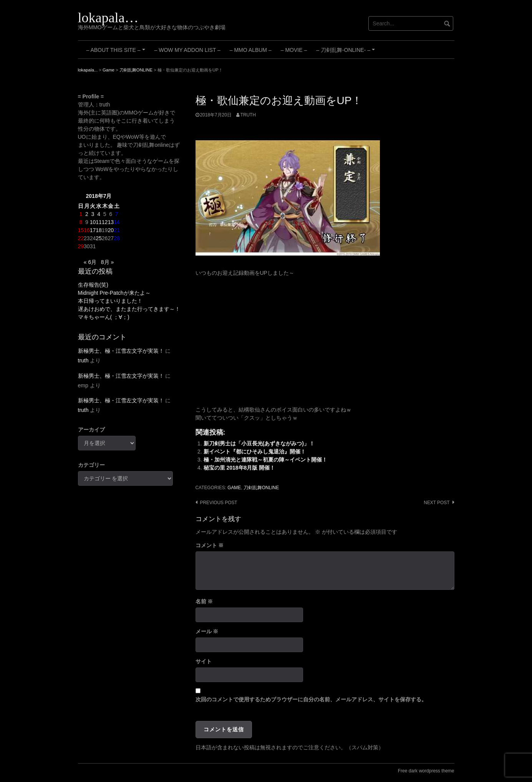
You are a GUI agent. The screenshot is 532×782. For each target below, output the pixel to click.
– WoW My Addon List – (187, 50)
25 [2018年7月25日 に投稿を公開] (99, 238)
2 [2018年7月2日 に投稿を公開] (87, 214)
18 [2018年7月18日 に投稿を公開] (99, 230)
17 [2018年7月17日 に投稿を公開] (93, 230)
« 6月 (90, 262)
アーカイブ (91, 430)
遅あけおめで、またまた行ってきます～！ (129, 309)
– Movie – (294, 50)
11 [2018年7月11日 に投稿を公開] (99, 222)
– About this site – (117, 53)
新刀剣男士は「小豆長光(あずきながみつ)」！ (259, 443)
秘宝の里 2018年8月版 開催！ (239, 468)
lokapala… (108, 18)
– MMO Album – (251, 50)
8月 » (107, 262)
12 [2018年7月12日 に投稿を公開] (105, 222)
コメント (210, 545)
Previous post (219, 503)
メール (207, 631)
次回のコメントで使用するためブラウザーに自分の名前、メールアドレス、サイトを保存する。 (311, 699)
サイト (204, 661)
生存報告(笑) (93, 285)
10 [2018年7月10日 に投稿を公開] (93, 222)
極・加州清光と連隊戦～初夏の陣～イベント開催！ (265, 460)
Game (234, 488)
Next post (437, 503)
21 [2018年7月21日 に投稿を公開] (117, 230)
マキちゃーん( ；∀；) (104, 317)
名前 (204, 601)
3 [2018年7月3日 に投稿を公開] (93, 214)
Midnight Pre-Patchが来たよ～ (114, 293)
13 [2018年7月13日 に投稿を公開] (111, 222)
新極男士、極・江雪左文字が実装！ (121, 351)
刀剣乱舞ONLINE (261, 488)
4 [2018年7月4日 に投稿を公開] (99, 214)
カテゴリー (91, 465)
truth (248, 115)
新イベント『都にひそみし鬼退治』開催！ (255, 452)
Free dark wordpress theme (426, 771)
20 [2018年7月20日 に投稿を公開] (111, 230)
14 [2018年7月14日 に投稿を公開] (117, 222)
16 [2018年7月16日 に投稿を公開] (87, 230)
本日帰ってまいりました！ (110, 301)
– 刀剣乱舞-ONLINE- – (346, 53)
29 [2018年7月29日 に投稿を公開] (81, 246)
